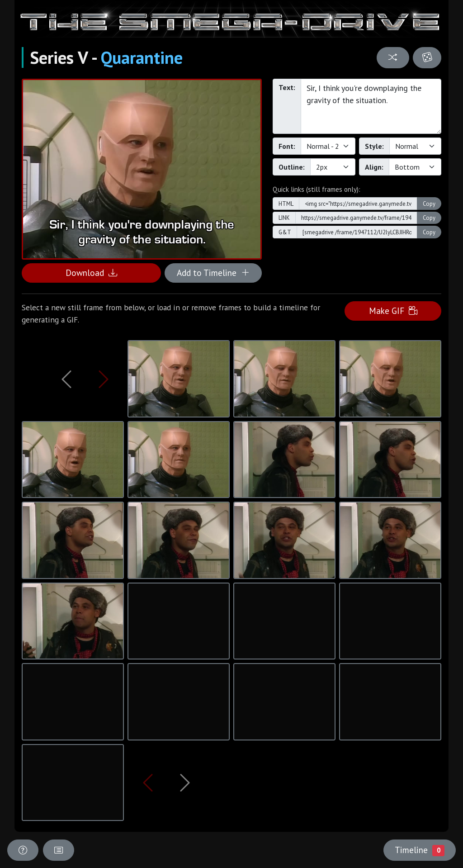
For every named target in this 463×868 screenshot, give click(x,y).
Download (91, 273)
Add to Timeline (213, 273)
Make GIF (393, 311)
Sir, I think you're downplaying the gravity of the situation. (371, 106)
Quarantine (142, 57)
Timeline (420, 850)
